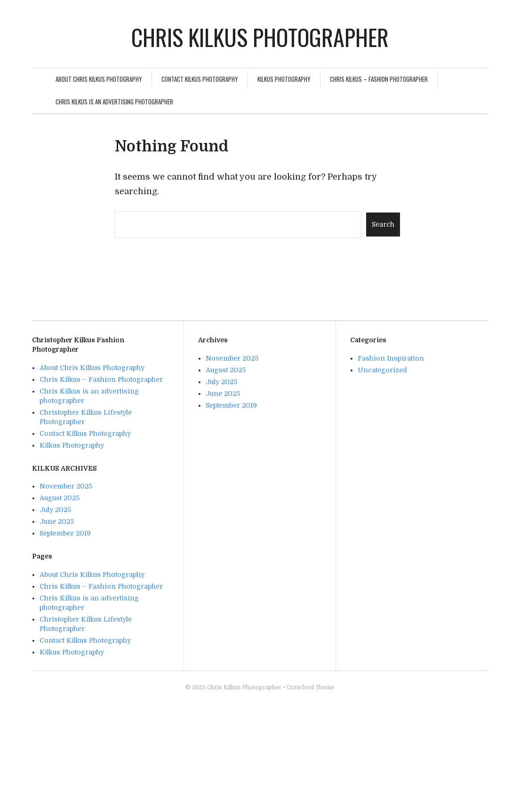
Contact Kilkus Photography (200, 79)
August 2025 (60, 498)
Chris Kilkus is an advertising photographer (114, 102)
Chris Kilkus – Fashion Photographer (379, 79)
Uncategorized (382, 370)
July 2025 (55, 510)
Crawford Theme (311, 687)
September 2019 (65, 533)
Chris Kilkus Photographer (260, 37)
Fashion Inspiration (391, 358)
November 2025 (66, 486)
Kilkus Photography (284, 79)
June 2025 (57, 521)
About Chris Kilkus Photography (99, 79)
